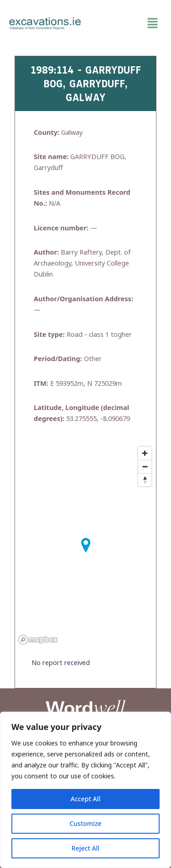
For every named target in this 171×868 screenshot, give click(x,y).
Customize (85, 823)
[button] (126, 23)
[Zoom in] (145, 453)
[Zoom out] (145, 466)
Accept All (85, 799)
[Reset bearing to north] (145, 480)
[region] (85, 790)
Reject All (85, 848)
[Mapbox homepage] (38, 640)
